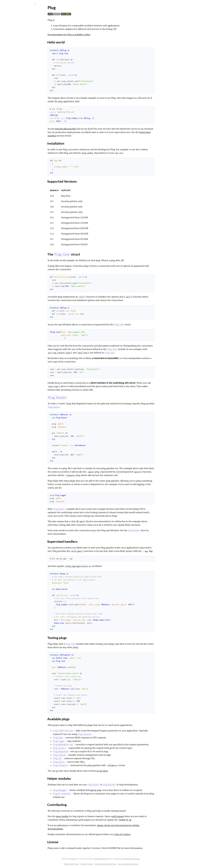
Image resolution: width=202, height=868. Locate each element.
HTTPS (11, 83)
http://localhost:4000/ (85, 129)
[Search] (19, 4)
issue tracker (81, 816)
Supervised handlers (19, 59)
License (13, 73)
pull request (137, 816)
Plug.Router (15, 56)
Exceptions (12, 27)
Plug (10, 10)
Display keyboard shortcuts (125, 864)
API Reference (15, 34)
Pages (9, 20)
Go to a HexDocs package (147, 864)
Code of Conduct (141, 834)
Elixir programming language (147, 859)
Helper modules (17, 67)
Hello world (15, 45)
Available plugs (16, 65)
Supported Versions (18, 50)
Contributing (15, 70)
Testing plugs (15, 62)
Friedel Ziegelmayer (121, 859)
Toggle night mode (91, 864)
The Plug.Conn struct (19, 53)
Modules (11, 23)
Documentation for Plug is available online (88, 35)
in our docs (122, 771)
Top (11, 42)
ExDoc (93, 859)
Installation (14, 48)
